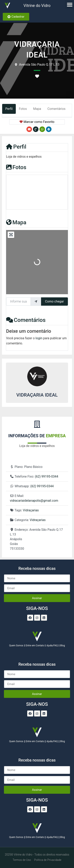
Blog (63, 646)
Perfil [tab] (9, 109)
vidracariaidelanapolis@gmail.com (34, 501)
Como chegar (54, 301)
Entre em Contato (35, 646)
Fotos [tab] (23, 109)
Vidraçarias (31, 510)
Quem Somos (16, 646)
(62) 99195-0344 (47, 476)
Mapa (16, 222)
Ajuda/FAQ (52, 646)
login (39, 338)
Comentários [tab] (56, 109)
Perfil (16, 147)
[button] (70, 4)
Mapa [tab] (37, 109)
